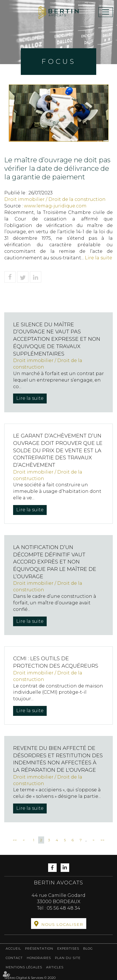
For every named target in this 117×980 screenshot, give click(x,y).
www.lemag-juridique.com (55, 206)
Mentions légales (24, 967)
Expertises (68, 949)
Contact (14, 958)
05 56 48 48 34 (63, 908)
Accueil (13, 949)
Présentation (39, 949)
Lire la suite (98, 258)
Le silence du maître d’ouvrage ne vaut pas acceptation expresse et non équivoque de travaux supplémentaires (57, 339)
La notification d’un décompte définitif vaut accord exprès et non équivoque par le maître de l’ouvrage (55, 562)
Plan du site (68, 958)
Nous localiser (62, 924)
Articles (55, 967)
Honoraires (39, 958)
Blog (88, 949)
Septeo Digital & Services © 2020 (30, 978)
